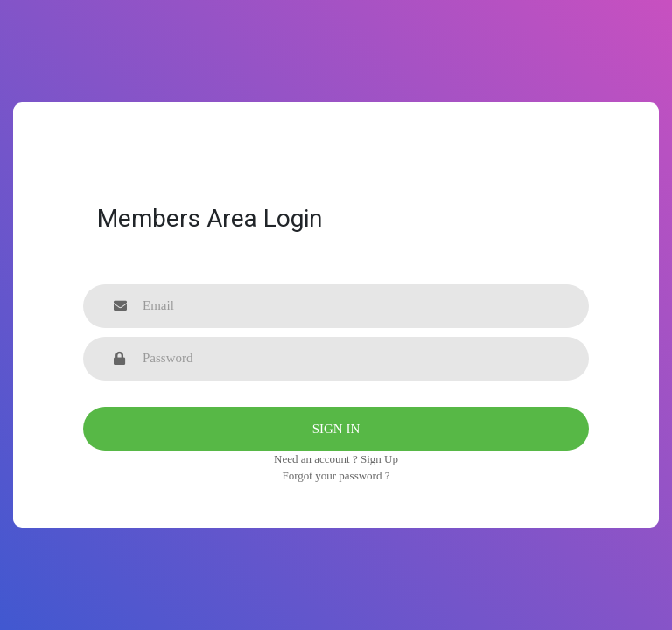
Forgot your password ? (336, 476)
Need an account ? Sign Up (336, 459)
